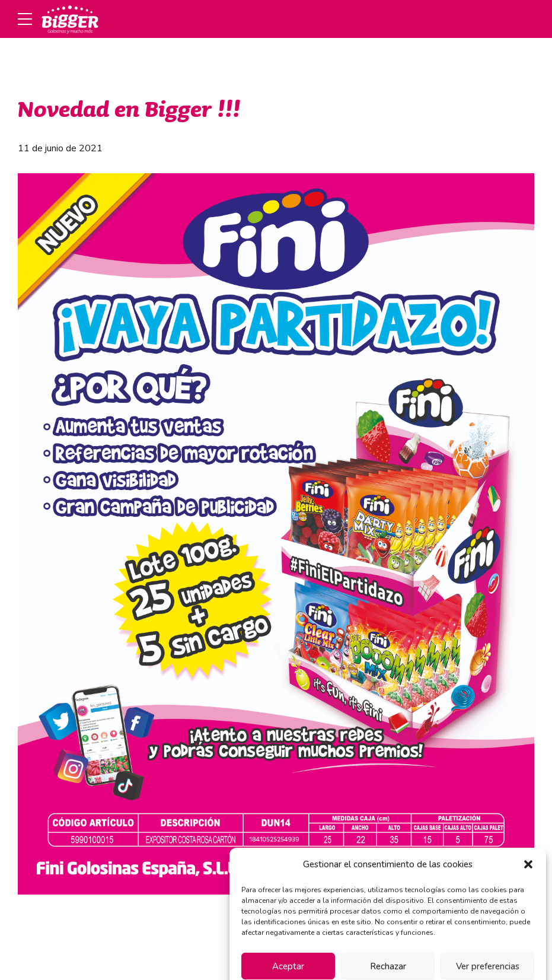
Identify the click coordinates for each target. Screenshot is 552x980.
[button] (528, 879)
